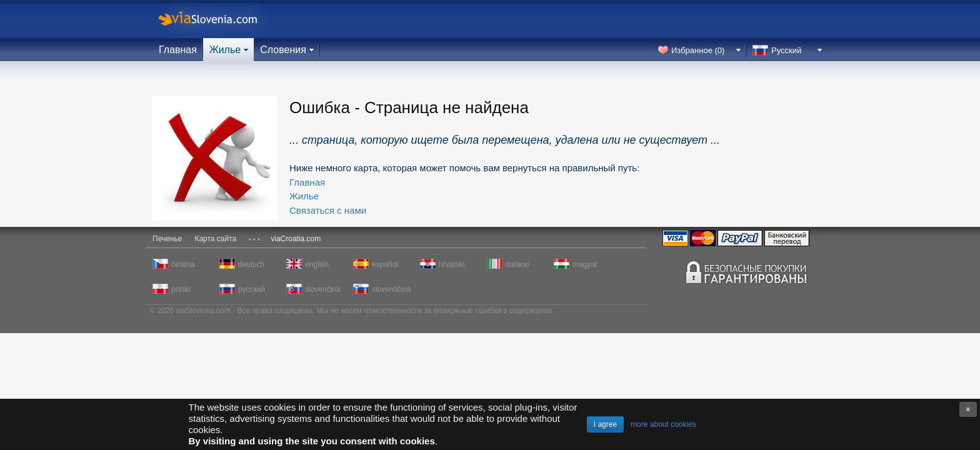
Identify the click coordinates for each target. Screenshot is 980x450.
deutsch (251, 264)
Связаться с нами (328, 210)
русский (252, 289)
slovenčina (323, 289)
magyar (585, 264)
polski (181, 289)
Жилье (225, 50)
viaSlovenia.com (218, 19)
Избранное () (698, 50)
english (317, 264)
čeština (183, 264)
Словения (283, 50)
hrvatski (452, 264)
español (385, 264)
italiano (517, 264)
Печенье (167, 239)
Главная (178, 50)
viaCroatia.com (296, 239)
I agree (605, 424)
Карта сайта (215, 239)
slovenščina (391, 289)
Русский (786, 50)
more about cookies (663, 424)
